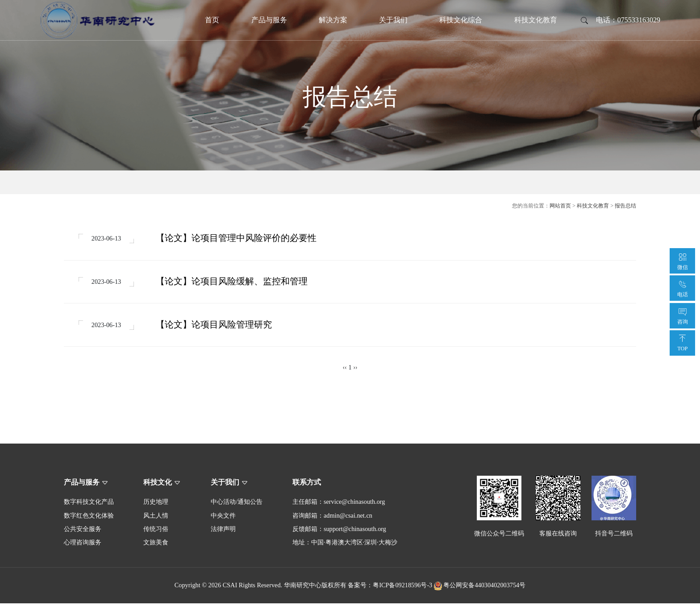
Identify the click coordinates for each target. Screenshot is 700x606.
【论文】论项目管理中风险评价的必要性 (237, 239)
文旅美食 (156, 545)
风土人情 (156, 518)
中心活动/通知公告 (237, 505)
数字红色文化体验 (89, 518)
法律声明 (223, 532)
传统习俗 (156, 532)
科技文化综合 (461, 20)
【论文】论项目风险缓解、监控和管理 (233, 283)
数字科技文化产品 (89, 505)
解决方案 (333, 20)
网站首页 (560, 206)
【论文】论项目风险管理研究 (215, 327)
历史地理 (156, 505)
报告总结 (625, 206)
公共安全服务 (83, 532)
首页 (212, 20)
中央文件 (223, 518)
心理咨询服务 (83, 545)
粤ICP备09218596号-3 (402, 588)
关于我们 (393, 20)
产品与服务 (269, 20)
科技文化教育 (536, 20)
